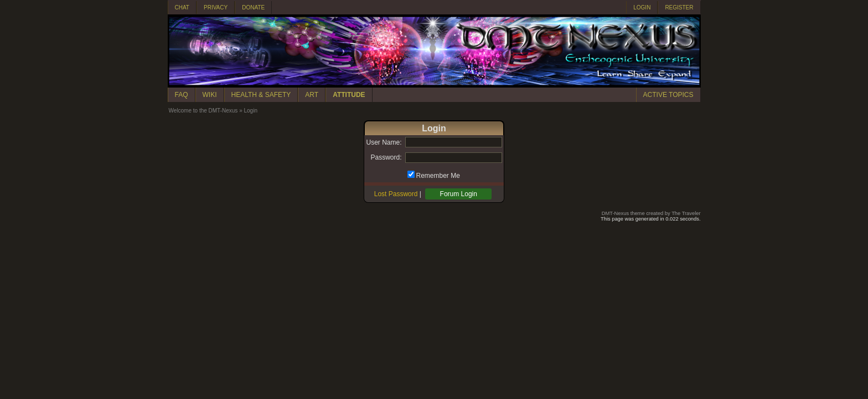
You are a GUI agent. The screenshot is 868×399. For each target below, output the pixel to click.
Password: (386, 157)
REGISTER (679, 7)
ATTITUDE (349, 95)
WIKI (210, 95)
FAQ (182, 95)
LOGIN (642, 7)
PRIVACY (216, 7)
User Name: (384, 142)
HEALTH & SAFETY (261, 95)
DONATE (253, 7)
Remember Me (438, 176)
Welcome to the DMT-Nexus (203, 111)
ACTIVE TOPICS (668, 95)
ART (312, 95)
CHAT (182, 7)
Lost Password (396, 194)
